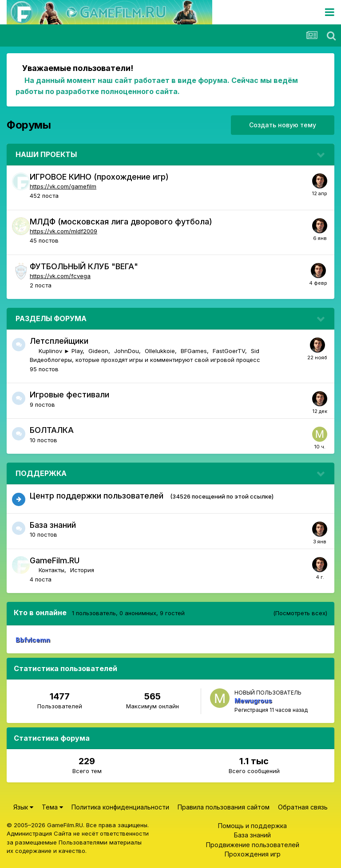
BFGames (194, 351)
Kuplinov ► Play (61, 351)
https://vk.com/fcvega (60, 276)
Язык (23, 807)
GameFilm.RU (55, 560)
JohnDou (127, 351)
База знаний (53, 525)
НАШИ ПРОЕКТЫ (46, 154)
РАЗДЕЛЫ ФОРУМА (51, 318)
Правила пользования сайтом (224, 807)
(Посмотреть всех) (300, 613)
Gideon (98, 351)
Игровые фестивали (69, 395)
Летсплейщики (59, 341)
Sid (255, 351)
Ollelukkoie (160, 351)
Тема (52, 807)
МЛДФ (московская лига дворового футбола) (121, 222)
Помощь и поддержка (252, 826)
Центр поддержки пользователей (97, 496)
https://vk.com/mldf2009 (63, 231)
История (82, 570)
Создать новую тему (283, 125)
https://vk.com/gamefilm (63, 186)
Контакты (52, 570)
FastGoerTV (229, 351)
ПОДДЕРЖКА (41, 473)
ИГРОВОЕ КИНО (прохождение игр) (99, 177)
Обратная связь (303, 807)
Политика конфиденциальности (120, 807)
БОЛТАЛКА (52, 430)
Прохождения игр (253, 854)
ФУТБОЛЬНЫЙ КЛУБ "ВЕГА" (84, 266)
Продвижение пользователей (253, 845)
